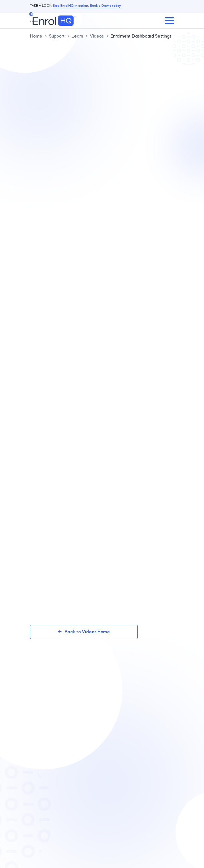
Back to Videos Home (84, 632)
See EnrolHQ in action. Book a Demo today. (87, 6)
